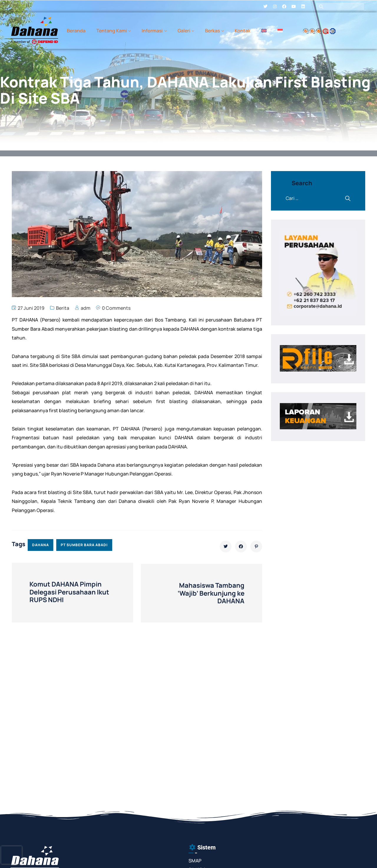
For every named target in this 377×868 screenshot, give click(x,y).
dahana (40, 545)
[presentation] (11, 855)
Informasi (152, 31)
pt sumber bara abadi (84, 545)
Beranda (76, 31)
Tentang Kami (112, 31)
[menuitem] (264, 31)
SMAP (195, 861)
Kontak (243, 31)
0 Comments (116, 308)
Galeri (184, 31)
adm (86, 308)
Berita (63, 308)
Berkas (212, 31)
